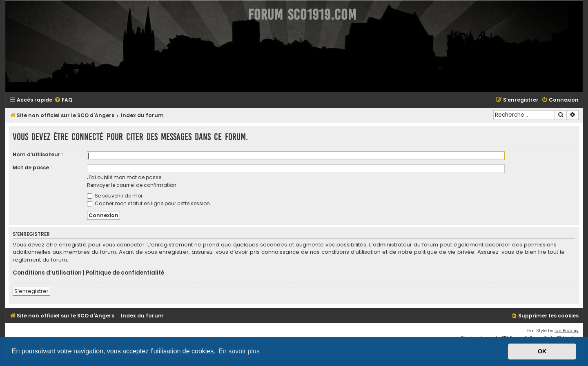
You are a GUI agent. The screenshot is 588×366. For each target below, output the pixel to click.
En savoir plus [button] (239, 351)
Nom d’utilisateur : (38, 154)
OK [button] (542, 351)
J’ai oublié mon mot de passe (124, 177)
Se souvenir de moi (115, 196)
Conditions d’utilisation (47, 273)
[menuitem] (63, 100)
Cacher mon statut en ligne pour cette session (148, 203)
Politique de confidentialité (125, 273)
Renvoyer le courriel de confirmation (132, 185)
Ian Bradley (567, 331)
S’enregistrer (31, 291)
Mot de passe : (32, 167)
